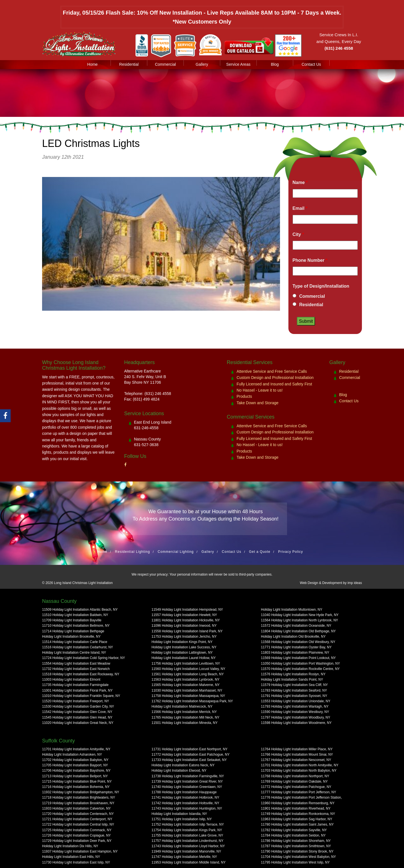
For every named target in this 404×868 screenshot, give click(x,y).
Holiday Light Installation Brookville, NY (71, 637)
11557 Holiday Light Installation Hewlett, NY (184, 615)
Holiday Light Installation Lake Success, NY (184, 647)
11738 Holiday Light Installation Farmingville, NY (188, 776)
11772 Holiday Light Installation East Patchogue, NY (190, 755)
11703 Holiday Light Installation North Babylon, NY (299, 771)
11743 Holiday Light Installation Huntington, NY (187, 808)
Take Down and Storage (257, 403)
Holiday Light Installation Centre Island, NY (74, 653)
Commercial (165, 64)
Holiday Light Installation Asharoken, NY (72, 755)
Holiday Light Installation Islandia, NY (179, 814)
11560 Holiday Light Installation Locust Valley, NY (188, 669)
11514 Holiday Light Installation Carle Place (75, 642)
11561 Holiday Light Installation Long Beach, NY (188, 674)
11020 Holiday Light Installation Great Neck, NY (78, 723)
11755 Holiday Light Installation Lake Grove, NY (187, 835)
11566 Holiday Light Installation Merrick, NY (184, 712)
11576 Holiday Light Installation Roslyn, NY (293, 674)
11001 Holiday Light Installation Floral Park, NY (77, 690)
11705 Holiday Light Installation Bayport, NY (75, 765)
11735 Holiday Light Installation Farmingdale (75, 685)
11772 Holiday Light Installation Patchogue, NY (296, 787)
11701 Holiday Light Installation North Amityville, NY (300, 765)
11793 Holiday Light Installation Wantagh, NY (295, 706)
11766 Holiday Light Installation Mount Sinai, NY (297, 755)
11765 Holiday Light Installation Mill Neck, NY (185, 717)
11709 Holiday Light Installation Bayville (72, 620)
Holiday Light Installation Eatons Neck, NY (183, 765)
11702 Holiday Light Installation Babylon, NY (75, 760)
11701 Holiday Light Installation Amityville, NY (76, 749)
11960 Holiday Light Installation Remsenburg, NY (298, 803)
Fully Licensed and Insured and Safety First (274, 384)
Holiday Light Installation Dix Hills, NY (70, 846)
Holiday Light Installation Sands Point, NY (292, 680)
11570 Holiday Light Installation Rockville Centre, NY (300, 669)
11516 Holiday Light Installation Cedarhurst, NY (78, 647)
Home (92, 64)
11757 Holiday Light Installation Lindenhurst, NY (187, 841)
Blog (275, 64)
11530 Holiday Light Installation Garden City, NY (78, 706)
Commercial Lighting (176, 552)
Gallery (202, 64)
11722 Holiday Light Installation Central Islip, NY (78, 824)
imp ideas (355, 583)
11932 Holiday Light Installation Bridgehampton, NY (81, 792)
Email (300, 208)
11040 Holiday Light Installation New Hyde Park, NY (300, 615)
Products (244, 396)
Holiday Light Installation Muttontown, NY (292, 610)
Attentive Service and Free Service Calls (272, 371)
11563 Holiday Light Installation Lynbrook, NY (185, 680)
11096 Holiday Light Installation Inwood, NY (184, 626)
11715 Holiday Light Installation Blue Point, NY (77, 781)
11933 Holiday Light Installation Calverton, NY (76, 808)
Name (300, 182)
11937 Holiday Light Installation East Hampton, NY (80, 851)
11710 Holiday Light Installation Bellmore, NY (76, 626)
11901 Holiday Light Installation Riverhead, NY (296, 808)
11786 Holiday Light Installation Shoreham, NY (296, 841)
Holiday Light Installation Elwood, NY (179, 771)
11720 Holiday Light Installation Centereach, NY (78, 814)
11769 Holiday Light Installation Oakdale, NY (294, 781)
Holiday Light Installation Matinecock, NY (182, 706)
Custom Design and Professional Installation (275, 378)
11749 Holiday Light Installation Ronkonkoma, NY (298, 814)
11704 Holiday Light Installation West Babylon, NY (298, 857)
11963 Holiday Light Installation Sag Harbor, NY (297, 819)
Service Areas (238, 64)
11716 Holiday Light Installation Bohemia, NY (76, 787)
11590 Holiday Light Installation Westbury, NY (295, 712)
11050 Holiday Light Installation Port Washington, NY (300, 664)
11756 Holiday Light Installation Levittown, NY (186, 664)
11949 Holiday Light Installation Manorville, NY (186, 851)
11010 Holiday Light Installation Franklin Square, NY (81, 696)
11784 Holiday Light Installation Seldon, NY (293, 835)
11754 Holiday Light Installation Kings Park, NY (187, 830)
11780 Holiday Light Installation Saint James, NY (297, 824)
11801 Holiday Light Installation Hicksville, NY (186, 620)
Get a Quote (260, 552)
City (298, 234)
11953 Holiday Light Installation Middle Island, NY (189, 862)
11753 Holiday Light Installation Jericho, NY (184, 637)
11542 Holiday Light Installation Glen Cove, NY (77, 712)
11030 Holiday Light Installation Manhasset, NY (187, 690)
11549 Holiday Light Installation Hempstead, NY (187, 610)
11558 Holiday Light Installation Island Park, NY (187, 631)
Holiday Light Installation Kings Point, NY (182, 642)
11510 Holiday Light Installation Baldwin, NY (75, 615)
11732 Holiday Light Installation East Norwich (76, 669)
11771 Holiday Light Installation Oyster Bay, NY (296, 647)
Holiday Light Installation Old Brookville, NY (293, 637)
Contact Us (311, 64)
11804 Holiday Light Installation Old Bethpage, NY (298, 631)
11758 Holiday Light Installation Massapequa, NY (188, 696)
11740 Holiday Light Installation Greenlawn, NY (187, 787)
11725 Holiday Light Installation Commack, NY (77, 830)
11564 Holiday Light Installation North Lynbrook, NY (299, 620)
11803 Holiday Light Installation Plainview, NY (295, 653)
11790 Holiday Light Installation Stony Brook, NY (297, 851)
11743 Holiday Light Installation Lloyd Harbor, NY (188, 846)
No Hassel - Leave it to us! (260, 390)
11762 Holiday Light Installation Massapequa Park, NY (192, 701)
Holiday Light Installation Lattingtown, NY (182, 653)
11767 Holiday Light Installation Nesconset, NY (296, 760)
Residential (129, 64)
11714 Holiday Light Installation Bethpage (73, 631)
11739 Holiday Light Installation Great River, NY (187, 781)
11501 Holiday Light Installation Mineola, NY (184, 723)
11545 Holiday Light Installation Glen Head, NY (77, 717)
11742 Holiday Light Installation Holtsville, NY (185, 803)
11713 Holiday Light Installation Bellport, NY (75, 776)
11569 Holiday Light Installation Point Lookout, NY (298, 658)
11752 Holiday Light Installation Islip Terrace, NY (188, 824)
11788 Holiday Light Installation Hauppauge (184, 792)
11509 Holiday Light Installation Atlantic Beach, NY (80, 610)
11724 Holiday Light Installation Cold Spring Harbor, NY (84, 658)
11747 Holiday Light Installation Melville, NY (184, 857)
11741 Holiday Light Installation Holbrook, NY (185, 797)
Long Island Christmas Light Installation (83, 583)
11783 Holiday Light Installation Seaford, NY (294, 690)
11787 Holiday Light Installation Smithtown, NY (296, 846)
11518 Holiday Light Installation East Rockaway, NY (81, 674)
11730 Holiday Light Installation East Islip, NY (76, 862)
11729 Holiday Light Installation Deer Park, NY (77, 841)
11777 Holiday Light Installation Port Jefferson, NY (299, 792)
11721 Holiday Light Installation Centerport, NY (77, 819)
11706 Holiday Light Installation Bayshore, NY (76, 771)
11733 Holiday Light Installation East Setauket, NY (189, 760)
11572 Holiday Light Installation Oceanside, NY (296, 626)
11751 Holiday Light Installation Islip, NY (182, 819)
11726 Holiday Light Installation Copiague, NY (76, 835)
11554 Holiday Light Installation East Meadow (76, 664)
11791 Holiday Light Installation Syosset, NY (294, 696)
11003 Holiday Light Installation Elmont (71, 680)
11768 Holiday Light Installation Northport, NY (295, 776)
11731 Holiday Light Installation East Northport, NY (190, 749)
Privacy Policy (291, 552)
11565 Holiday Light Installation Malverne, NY (186, 685)
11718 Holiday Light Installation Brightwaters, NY (79, 797)
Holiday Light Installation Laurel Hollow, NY (184, 658)
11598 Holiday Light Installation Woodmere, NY (296, 723)
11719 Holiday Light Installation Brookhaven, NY (78, 803)
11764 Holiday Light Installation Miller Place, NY (297, 749)
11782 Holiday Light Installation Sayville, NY (294, 830)
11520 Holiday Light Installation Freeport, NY (76, 701)
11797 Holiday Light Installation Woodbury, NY (296, 717)
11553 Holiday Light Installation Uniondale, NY (296, 701)
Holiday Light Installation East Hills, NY (71, 857)
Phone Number (310, 260)
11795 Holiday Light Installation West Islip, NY (295, 862)
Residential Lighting (133, 552)
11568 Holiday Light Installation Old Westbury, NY (298, 642)
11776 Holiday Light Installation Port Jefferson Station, (301, 797)
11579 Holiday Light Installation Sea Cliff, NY (294, 685)
